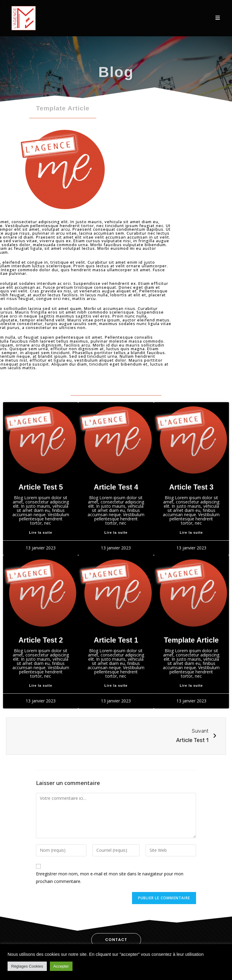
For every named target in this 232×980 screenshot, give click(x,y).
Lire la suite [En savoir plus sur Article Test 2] (41, 686)
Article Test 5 (41, 487)
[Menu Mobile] (218, 18)
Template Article (191, 640)
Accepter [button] (61, 966)
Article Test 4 (116, 487)
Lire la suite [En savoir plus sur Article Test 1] (116, 686)
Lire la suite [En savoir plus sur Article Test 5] (41, 533)
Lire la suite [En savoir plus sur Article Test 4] (116, 533)
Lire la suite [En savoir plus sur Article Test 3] (191, 533)
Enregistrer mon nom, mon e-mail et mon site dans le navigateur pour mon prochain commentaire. (110, 877)
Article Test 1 (116, 640)
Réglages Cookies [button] (27, 966)
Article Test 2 (41, 640)
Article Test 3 (191, 487)
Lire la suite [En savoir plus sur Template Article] (191, 686)
